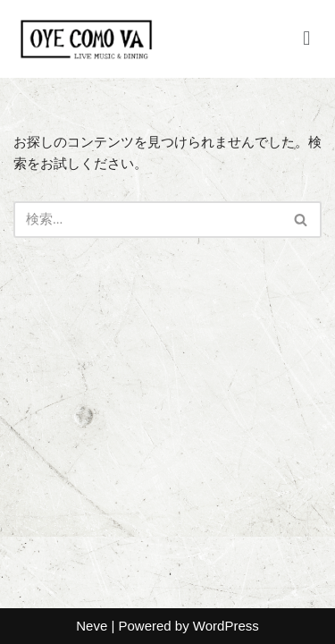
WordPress (226, 626)
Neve (92, 626)
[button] (307, 39)
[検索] (147, 220)
